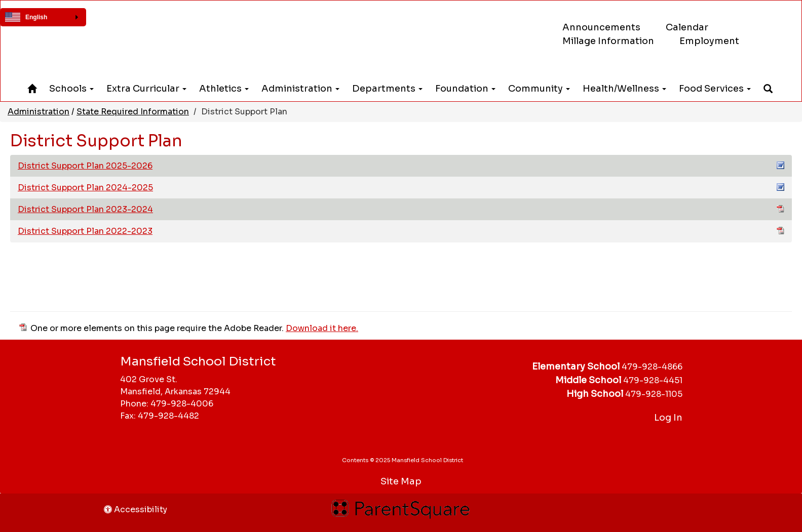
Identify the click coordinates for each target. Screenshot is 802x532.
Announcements (601, 27)
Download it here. (322, 328)
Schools (71, 89)
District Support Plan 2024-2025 (401, 187)
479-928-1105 (654, 394)
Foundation (465, 89)
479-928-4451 (653, 380)
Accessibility (136, 509)
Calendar (687, 27)
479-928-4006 (182, 404)
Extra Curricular (146, 89)
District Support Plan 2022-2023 (401, 231)
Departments (387, 89)
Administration (300, 89)
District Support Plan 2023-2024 (401, 209)
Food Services (715, 89)
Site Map (401, 481)
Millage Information (608, 41)
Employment (709, 41)
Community (539, 89)
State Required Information (133, 112)
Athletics (224, 89)
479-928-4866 (652, 367)
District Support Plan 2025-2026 (401, 166)
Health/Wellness (624, 89)
